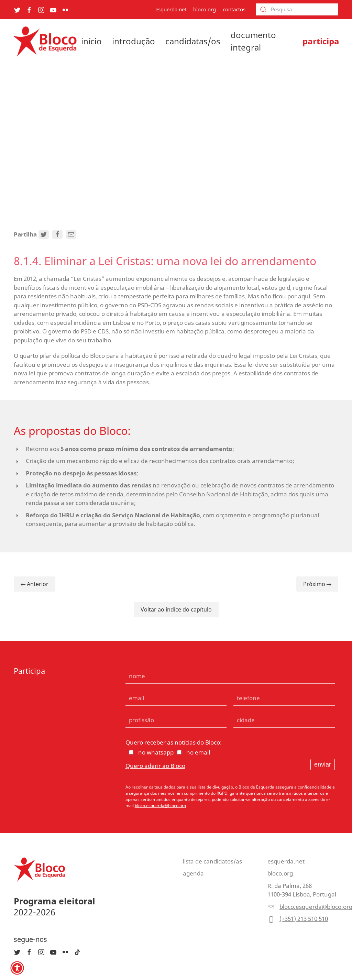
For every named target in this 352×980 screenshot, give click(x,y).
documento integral (253, 41)
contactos (234, 9)
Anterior (35, 584)
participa (321, 41)
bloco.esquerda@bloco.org (160, 806)
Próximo (317, 584)
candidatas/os (193, 41)
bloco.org (205, 9)
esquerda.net (171, 9)
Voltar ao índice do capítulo (176, 609)
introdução (134, 41)
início (91, 41)
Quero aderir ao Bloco (155, 766)
